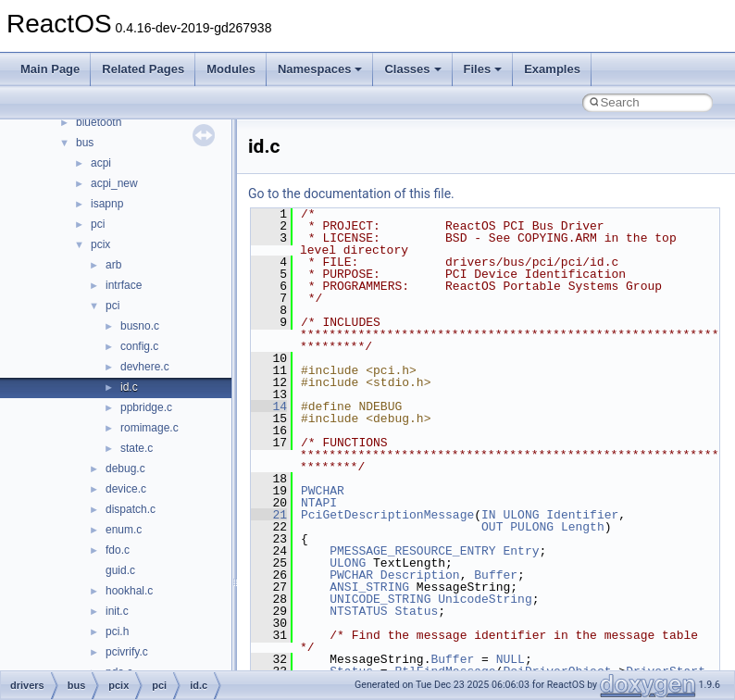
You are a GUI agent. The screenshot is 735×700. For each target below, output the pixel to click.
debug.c (125, 469)
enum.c (124, 530)
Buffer (496, 575)
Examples (552, 69)
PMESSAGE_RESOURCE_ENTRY (412, 551)
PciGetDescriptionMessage (387, 515)
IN (489, 515)
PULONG (532, 527)
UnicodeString (485, 599)
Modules (231, 69)
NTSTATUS (358, 611)
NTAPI (319, 503)
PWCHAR (323, 491)
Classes (412, 69)
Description (420, 575)
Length (583, 527)
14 (269, 406)
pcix (100, 244)
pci (98, 224)
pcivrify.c (127, 652)
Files (483, 69)
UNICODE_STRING (380, 599)
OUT (492, 527)
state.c (137, 448)
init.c (117, 611)
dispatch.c (131, 509)
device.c (126, 489)
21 (269, 515)
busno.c (140, 326)
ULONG (521, 515)
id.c (129, 387)
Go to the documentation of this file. (351, 194)
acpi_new (114, 183)
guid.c (120, 570)
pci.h (117, 631)
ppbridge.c (146, 407)
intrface (124, 285)
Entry (521, 551)
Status (416, 611)
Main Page (50, 69)
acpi (101, 163)
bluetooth (99, 122)
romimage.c (149, 428)
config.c (139, 346)
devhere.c (145, 367)
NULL (511, 659)
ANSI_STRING (369, 587)
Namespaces (320, 69)
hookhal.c (129, 591)
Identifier (582, 515)
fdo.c (118, 550)
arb (113, 265)
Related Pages (143, 69)
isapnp (107, 204)
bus (85, 143)
